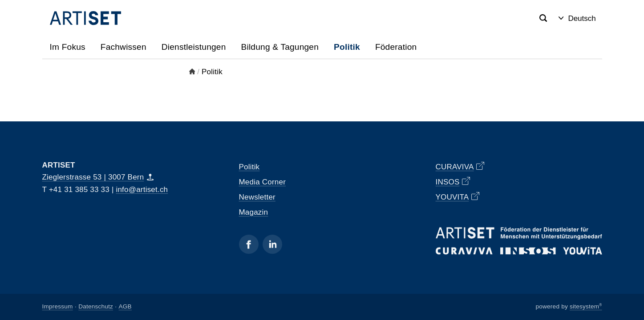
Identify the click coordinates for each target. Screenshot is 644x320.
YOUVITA (458, 197)
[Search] (543, 18)
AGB (125, 307)
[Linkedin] (272, 244)
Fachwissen (124, 47)
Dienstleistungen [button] (194, 47)
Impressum (58, 307)
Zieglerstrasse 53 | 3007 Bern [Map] (98, 178)
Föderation (396, 47)
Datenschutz (96, 307)
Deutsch (577, 18)
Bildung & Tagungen (280, 47)
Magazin (254, 212)
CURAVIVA (460, 166)
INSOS (453, 182)
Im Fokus (68, 47)
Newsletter (257, 197)
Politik (347, 47)
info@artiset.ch (142, 190)
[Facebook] (249, 244)
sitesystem (586, 307)
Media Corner (263, 182)
